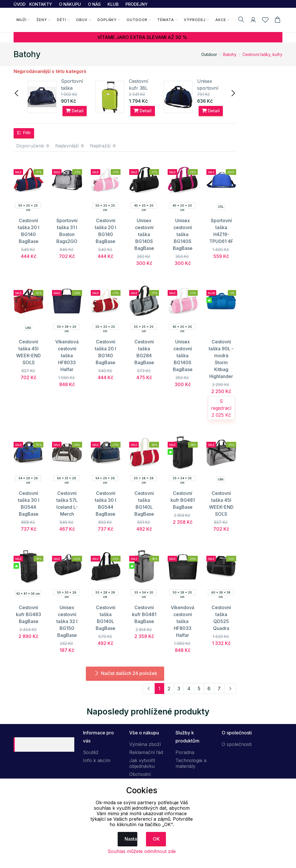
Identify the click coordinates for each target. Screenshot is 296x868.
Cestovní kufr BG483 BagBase (28, 614)
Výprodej (195, 20)
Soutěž (91, 752)
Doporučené (33, 146)
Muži (22, 20)
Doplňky (107, 20)
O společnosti (237, 744)
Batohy (230, 54)
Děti (62, 20)
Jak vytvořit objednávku (142, 763)
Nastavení (131, 839)
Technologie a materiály (191, 763)
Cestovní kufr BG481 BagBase (183, 500)
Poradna (185, 752)
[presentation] (17, 93)
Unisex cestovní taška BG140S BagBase (144, 234)
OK (156, 839)
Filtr (24, 133)
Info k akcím (97, 760)
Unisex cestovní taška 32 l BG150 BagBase (67, 621)
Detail (75, 111)
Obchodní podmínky (140, 777)
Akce (221, 20)
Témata (166, 20)
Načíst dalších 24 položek (125, 673)
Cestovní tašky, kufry (262, 54)
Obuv (82, 20)
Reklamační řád (146, 752)
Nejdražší (103, 146)
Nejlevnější (70, 146)
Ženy (42, 20)
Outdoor (137, 20)
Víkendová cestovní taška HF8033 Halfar (67, 356)
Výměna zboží (145, 744)
